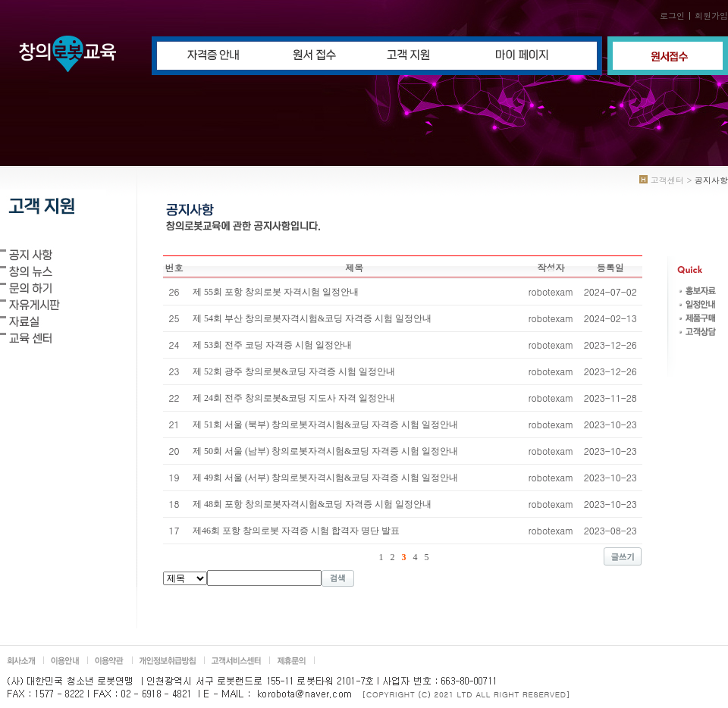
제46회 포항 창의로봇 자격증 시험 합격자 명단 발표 (296, 531)
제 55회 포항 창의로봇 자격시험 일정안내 (276, 292)
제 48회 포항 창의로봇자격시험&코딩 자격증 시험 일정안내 (312, 504)
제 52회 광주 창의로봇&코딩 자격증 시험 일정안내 (294, 371)
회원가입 (711, 16)
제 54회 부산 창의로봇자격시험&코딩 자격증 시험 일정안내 (312, 318)
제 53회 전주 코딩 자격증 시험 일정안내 (272, 345)
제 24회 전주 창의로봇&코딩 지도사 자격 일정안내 (294, 398)
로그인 (672, 16)
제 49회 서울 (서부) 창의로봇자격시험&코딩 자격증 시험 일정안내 (325, 478)
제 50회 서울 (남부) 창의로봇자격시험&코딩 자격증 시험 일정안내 (325, 451)
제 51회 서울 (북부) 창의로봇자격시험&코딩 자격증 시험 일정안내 (325, 424)
